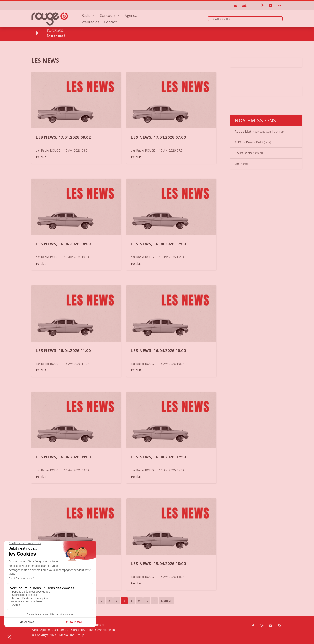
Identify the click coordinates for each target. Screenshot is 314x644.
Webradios (90, 22)
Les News (241, 164)
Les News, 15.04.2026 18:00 (158, 564)
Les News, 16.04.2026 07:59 (158, 457)
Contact (110, 22)
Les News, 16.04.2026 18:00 (63, 244)
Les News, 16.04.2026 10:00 (158, 350)
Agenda (131, 16)
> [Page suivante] (154, 600)
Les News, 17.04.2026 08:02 (63, 137)
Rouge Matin (244, 131)
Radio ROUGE (51, 150)
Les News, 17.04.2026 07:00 (158, 137)
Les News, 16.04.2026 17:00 (158, 244)
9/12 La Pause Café (249, 142)
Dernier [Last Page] (166, 600)
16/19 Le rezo (245, 153)
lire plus (41, 157)
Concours (108, 16)
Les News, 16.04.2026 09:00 (63, 457)
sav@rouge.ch (105, 630)
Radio (86, 16)
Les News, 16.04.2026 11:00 (63, 350)
